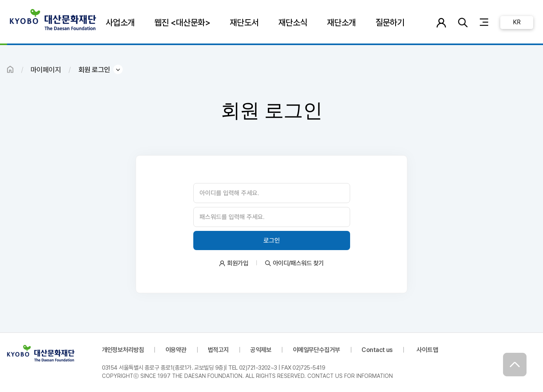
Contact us (377, 350)
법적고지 (218, 350)
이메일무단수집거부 (317, 350)
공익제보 (261, 350)
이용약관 (176, 350)
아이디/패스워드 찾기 (298, 263)
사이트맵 (427, 350)
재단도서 (244, 22)
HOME (10, 69)
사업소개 (120, 22)
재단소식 (293, 22)
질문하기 (390, 22)
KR (517, 22)
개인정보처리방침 (123, 350)
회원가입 (238, 263)
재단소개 (341, 22)
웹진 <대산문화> (182, 22)
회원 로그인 (94, 70)
